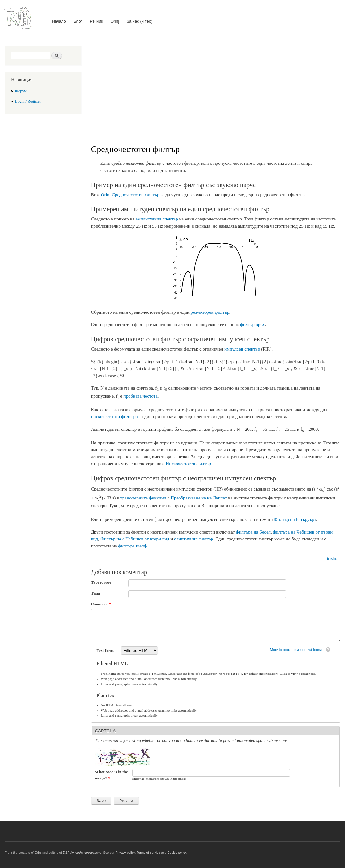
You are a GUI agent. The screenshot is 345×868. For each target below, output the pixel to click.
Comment (101, 604)
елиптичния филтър (194, 539)
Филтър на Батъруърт (295, 519)
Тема (96, 593)
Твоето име (101, 582)
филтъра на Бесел (253, 532)
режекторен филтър (210, 312)
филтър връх (253, 325)
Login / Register (28, 101)
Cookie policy (177, 852)
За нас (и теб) (140, 21)
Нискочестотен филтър (188, 464)
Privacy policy (125, 852)
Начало (59, 21)
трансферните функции (143, 498)
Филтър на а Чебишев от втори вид (135, 539)
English (333, 558)
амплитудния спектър (157, 219)
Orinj (115, 21)
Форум (21, 91)
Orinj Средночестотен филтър (130, 195)
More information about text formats (297, 650)
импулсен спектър (242, 349)
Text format (107, 650)
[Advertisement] (216, 86)
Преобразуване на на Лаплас (199, 498)
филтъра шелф (132, 546)
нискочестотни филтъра (114, 417)
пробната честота (141, 396)
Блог (78, 21)
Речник (96, 21)
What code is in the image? (111, 775)
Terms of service (148, 852)
